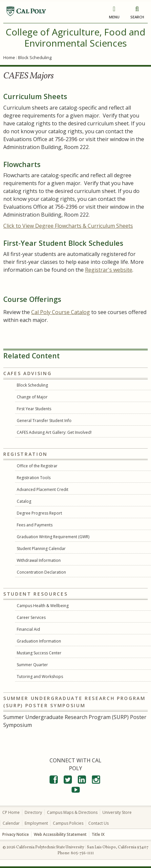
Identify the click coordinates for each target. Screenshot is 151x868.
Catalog (24, 501)
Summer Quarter (32, 665)
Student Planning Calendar (41, 549)
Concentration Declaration (41, 572)
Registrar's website (109, 270)
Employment (36, 823)
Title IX (98, 834)
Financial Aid (28, 629)
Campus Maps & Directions (72, 812)
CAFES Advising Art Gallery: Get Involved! (54, 432)
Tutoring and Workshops (40, 677)
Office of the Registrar (37, 466)
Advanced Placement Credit (43, 489)
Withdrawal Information (39, 560)
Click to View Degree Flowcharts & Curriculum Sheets (68, 226)
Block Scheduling (32, 385)
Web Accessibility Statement (60, 834)
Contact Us (98, 823)
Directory (33, 812)
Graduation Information (39, 641)
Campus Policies (68, 823)
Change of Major (32, 397)
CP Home (11, 812)
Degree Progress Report (39, 513)
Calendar (11, 823)
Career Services (31, 617)
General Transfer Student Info (44, 421)
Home (9, 57)
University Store (117, 812)
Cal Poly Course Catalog (61, 312)
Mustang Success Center (39, 653)
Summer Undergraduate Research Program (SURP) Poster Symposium (75, 702)
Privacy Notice (16, 834)
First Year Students (34, 409)
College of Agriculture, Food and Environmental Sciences (75, 37)
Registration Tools (34, 478)
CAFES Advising (27, 373)
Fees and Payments (35, 525)
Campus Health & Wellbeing (43, 606)
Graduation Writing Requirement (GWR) (53, 537)
